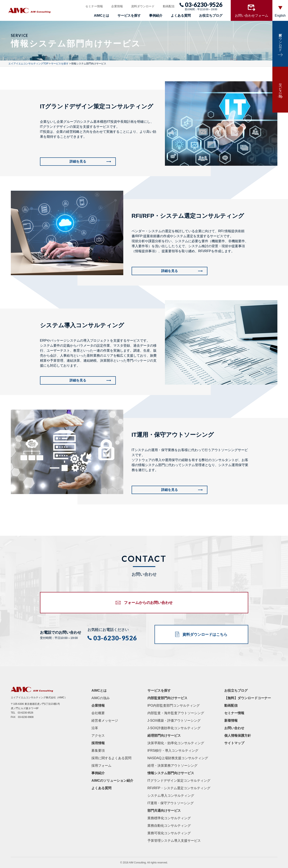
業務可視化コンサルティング (169, 833)
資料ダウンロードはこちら (205, 635)
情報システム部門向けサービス (171, 773)
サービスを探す (129, 16)
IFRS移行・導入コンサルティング (173, 751)
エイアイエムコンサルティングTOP (28, 64)
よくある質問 (181, 16)
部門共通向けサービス (164, 811)
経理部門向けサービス (164, 736)
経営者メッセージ (105, 721)
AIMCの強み (101, 698)
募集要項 (98, 751)
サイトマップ (234, 743)
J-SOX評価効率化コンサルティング (174, 728)
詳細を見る (78, 161)
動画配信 (169, 6)
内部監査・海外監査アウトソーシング (176, 713)
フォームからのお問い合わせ (148, 603)
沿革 (95, 728)
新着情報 (231, 721)
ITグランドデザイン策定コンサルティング (179, 781)
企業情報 (117, 6)
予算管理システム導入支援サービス (174, 841)
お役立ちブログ (211, 16)
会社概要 (98, 713)
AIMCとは (102, 16)
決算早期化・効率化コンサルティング (176, 743)
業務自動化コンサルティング (169, 826)
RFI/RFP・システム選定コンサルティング (179, 788)
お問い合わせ (234, 728)
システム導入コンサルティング (171, 796)
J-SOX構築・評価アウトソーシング (174, 721)
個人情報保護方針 (238, 736)
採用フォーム (101, 766)
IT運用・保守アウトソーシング (171, 803)
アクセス (98, 736)
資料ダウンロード (143, 6)
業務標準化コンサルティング (169, 818)
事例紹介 (156, 16)
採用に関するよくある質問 (111, 758)
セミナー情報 (94, 6)
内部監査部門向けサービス (167, 698)
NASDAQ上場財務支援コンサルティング (178, 758)
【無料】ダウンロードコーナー (248, 698)
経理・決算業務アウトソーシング (172, 766)
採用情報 (98, 743)
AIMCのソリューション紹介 (112, 781)
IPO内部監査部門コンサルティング (174, 706)
